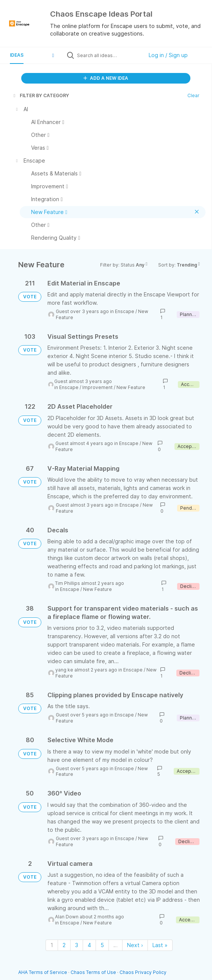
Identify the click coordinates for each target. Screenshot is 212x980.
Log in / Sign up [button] (168, 55)
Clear (193, 95)
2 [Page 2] (64, 945)
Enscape (125, 311)
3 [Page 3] (77, 945)
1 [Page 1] (52, 945)
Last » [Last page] (160, 945)
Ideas (17, 55)
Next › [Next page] (135, 945)
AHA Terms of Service (43, 972)
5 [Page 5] (102, 945)
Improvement (97, 387)
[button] (53, 55)
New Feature (131, 387)
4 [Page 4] (89, 945)
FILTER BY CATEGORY (41, 95)
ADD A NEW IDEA (106, 78)
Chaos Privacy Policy (143, 972)
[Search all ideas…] (108, 55)
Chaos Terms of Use (93, 972)
